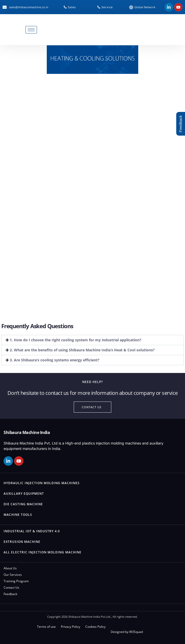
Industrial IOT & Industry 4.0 (32, 531)
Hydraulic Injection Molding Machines (42, 483)
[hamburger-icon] (31, 30)
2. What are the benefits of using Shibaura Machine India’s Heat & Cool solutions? (82, 350)
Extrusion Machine (22, 542)
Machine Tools (18, 515)
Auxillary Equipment (24, 494)
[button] (92, 340)
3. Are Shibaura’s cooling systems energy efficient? (55, 360)
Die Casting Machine (23, 504)
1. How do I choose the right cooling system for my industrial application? (76, 340)
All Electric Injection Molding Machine (43, 552)
